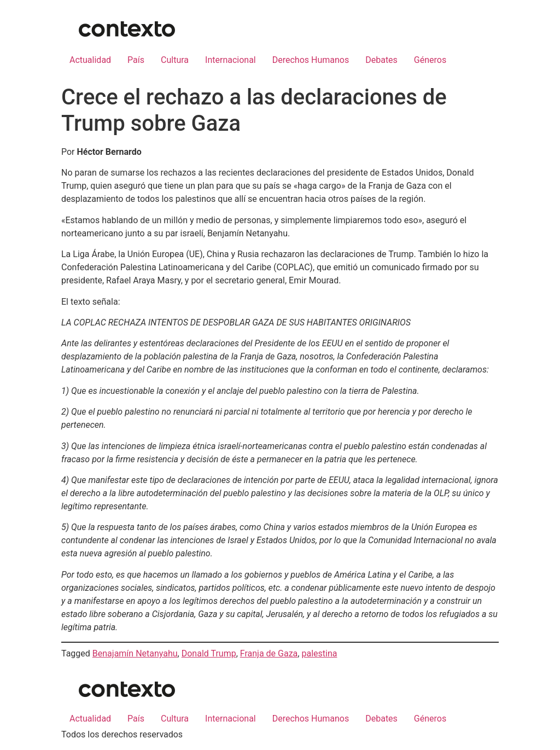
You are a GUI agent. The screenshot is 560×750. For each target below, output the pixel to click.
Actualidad (90, 60)
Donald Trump (209, 653)
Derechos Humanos (311, 60)
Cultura (175, 60)
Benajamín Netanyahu (135, 653)
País (136, 60)
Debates (381, 60)
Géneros (430, 60)
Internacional (231, 60)
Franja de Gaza (269, 653)
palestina (319, 653)
